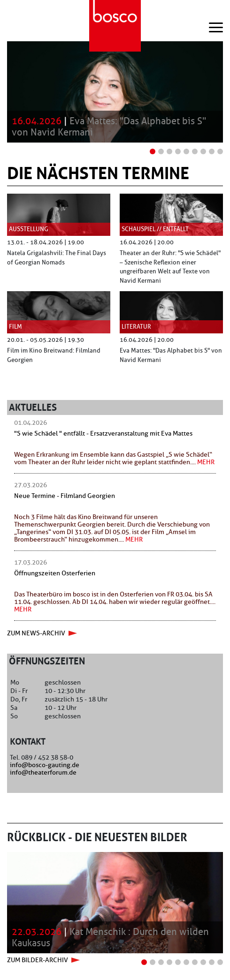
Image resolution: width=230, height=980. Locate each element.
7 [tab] (203, 149)
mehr (206, 462)
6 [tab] (195, 149)
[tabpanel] (115, 92)
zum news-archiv (36, 633)
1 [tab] (153, 149)
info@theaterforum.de (43, 772)
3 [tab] (170, 149)
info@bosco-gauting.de (45, 765)
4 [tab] (178, 149)
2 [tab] (161, 149)
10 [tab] (221, 960)
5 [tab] (187, 149)
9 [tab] (220, 149)
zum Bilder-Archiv (38, 960)
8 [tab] (212, 149)
